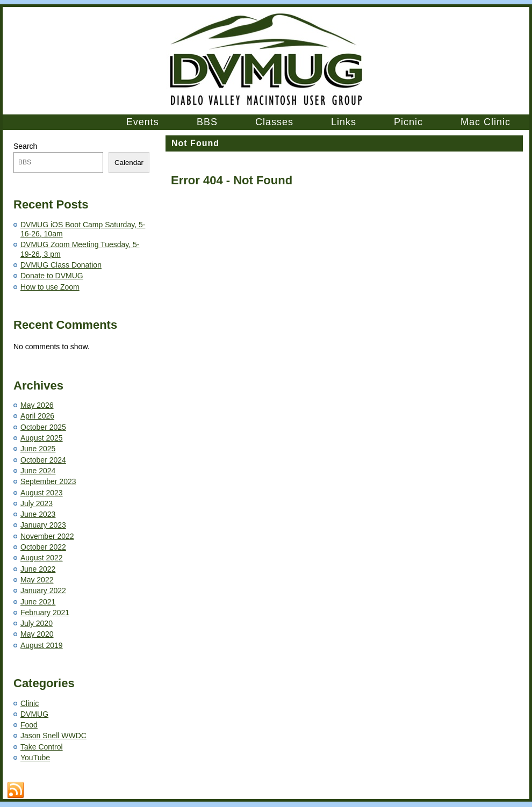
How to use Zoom (50, 287)
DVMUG (34, 714)
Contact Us (212, 785)
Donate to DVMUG (52, 276)
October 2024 (43, 460)
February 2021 (45, 613)
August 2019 (42, 645)
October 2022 (43, 547)
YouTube (35, 758)
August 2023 (42, 493)
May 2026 (37, 405)
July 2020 (37, 623)
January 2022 (43, 590)
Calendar (129, 163)
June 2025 (38, 449)
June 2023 (38, 514)
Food (29, 725)
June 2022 (38, 569)
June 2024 (38, 471)
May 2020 (37, 634)
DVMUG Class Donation (61, 265)
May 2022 (37, 580)
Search (25, 146)
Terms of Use (249, 785)
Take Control (42, 747)
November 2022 (47, 536)
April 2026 (37, 416)
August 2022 (42, 558)
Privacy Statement (331, 785)
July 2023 (37, 503)
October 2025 (43, 427)
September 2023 (48, 481)
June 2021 (38, 602)
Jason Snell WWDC (53, 736)
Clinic (30, 703)
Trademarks (286, 785)
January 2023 (43, 525)
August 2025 (42, 438)
